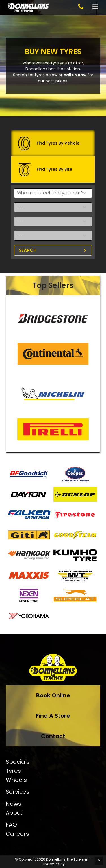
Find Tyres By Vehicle (48, 143)
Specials (18, 762)
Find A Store (53, 716)
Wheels (16, 780)
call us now (75, 75)
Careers (17, 834)
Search (28, 250)
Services (18, 792)
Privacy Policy (53, 864)
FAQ (11, 825)
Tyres (13, 771)
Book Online (53, 695)
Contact (53, 736)
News (13, 804)
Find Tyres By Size (45, 170)
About (14, 813)
